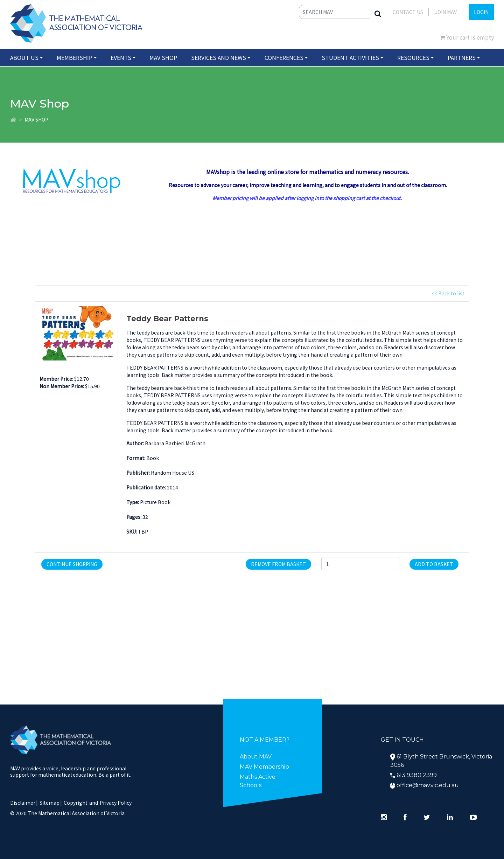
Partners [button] (462, 57)
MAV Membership (264, 767)
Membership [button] (75, 57)
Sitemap (50, 803)
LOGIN (481, 12)
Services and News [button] (219, 57)
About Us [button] (24, 57)
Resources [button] (413, 57)
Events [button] (121, 57)
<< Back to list (448, 293)
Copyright (76, 803)
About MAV (256, 757)
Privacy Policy (116, 803)
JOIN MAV (446, 12)
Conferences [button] (284, 57)
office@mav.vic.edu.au (428, 785)
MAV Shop (163, 57)
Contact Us (408, 12)
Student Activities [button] (350, 57)
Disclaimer (24, 803)
